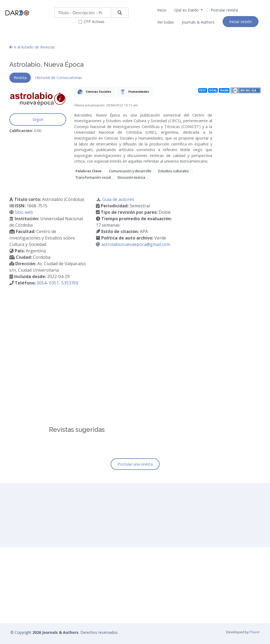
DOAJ (213, 90)
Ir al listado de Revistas (32, 47)
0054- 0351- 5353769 (57, 283)
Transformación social (93, 177)
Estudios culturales (174, 171)
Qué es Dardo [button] (187, 10)
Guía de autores (118, 199)
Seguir (38, 119)
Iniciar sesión (241, 22)
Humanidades (133, 92)
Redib (224, 90)
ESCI (202, 90)
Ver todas (166, 22)
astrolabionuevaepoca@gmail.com (136, 244)
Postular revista (224, 10)
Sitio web (24, 212)
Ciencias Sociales (93, 92)
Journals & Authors (198, 22)
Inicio (162, 10)
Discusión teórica (131, 177)
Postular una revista (135, 464)
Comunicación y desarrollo (130, 171)
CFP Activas (94, 22)
